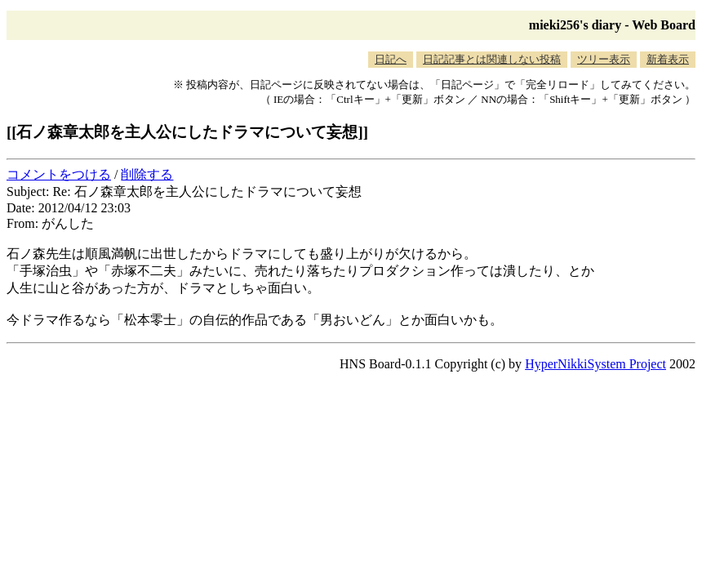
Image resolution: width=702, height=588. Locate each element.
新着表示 (668, 59)
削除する (147, 174)
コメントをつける (59, 174)
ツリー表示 (604, 59)
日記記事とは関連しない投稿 (492, 59)
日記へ (391, 59)
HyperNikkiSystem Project (595, 364)
